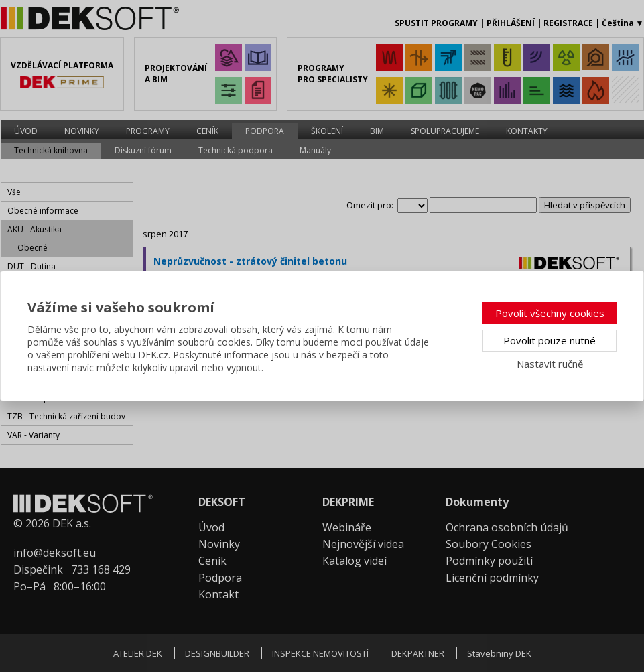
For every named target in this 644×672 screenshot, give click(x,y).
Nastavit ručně (550, 364)
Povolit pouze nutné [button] (550, 340)
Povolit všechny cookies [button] (550, 313)
